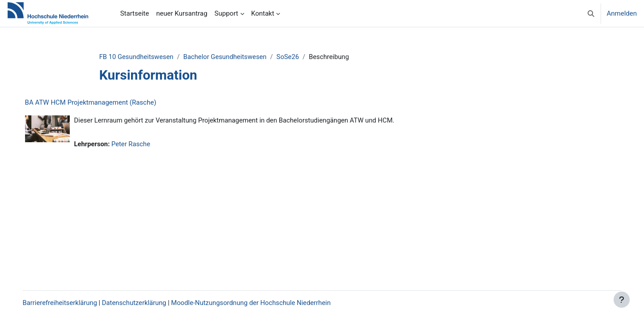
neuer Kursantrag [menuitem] (182, 13)
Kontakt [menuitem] (263, 13)
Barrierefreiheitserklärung (70, 303)
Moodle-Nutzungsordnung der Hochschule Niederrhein (263, 303)
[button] (591, 13)
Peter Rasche (141, 144)
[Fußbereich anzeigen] (622, 300)
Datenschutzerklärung (145, 303)
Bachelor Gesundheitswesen (234, 57)
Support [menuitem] (227, 13)
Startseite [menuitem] (135, 13)
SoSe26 (297, 57)
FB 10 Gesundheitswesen (144, 57)
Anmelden (622, 13)
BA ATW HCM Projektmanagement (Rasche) (100, 103)
